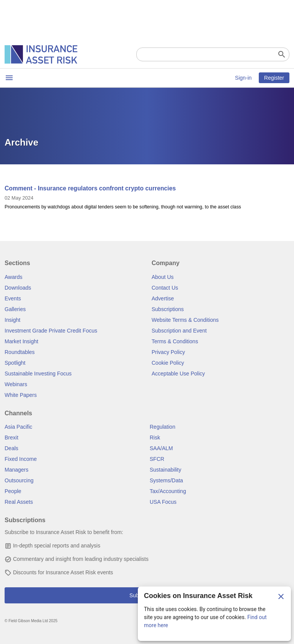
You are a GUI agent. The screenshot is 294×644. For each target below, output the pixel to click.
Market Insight (21, 341)
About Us (163, 277)
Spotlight (15, 363)
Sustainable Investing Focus (38, 374)
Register (274, 78)
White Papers (21, 395)
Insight (12, 320)
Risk (155, 438)
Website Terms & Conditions (185, 320)
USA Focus (163, 502)
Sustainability (166, 470)
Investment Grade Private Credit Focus (51, 331)
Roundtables (20, 352)
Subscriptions (168, 309)
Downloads (18, 288)
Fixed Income (21, 459)
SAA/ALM (161, 448)
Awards (13, 277)
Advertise (163, 298)
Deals (11, 448)
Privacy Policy (168, 352)
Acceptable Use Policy (178, 374)
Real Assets (19, 502)
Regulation (163, 427)
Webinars (16, 384)
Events (13, 298)
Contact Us (165, 288)
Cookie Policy (168, 363)
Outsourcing (19, 480)
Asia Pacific (18, 427)
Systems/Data (166, 480)
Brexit (11, 438)
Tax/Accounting (168, 491)
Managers (16, 470)
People (13, 491)
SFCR (157, 459)
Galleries (15, 309)
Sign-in (243, 78)
